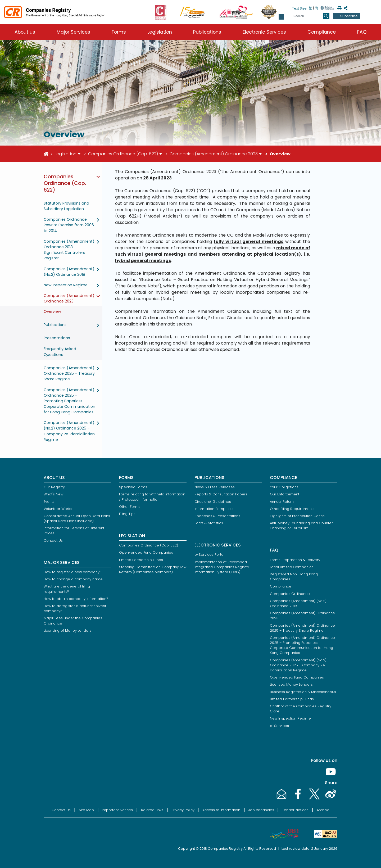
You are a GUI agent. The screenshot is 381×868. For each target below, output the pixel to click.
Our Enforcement (285, 494)
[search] (326, 16)
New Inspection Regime (66, 285)
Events (49, 502)
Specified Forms (133, 487)
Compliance (322, 32)
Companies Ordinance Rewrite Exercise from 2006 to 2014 (69, 225)
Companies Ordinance (290, 594)
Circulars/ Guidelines (213, 502)
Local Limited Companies (292, 567)
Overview (52, 311)
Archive (323, 810)
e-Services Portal (209, 555)
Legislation (160, 32)
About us (25, 32)
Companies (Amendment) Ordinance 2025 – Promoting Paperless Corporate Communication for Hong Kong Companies (69, 401)
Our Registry (54, 487)
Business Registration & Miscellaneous (303, 692)
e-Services (279, 726)
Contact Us (53, 541)
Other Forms (130, 507)
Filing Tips (127, 514)
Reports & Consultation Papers (221, 494)
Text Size (299, 8)
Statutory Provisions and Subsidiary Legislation (66, 206)
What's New (53, 494)
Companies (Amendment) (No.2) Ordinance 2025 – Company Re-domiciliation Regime (69, 431)
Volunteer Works (58, 509)
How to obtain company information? (76, 599)
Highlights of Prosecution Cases (297, 516)
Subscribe (349, 16)
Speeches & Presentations (217, 516)
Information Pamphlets (214, 509)
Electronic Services (264, 32)
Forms (119, 32)
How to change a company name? (74, 579)
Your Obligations (284, 487)
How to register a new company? (72, 572)
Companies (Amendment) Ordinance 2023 (214, 154)
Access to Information (221, 810)
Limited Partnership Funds (141, 560)
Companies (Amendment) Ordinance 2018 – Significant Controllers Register (69, 250)
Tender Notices (295, 810)
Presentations (57, 338)
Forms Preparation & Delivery (295, 560)
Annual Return (282, 502)
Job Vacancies (261, 810)
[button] (281, 17)
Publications (207, 32)
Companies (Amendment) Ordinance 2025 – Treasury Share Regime (69, 373)
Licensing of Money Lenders (68, 630)
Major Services (73, 32)
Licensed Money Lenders (291, 684)
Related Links (152, 810)
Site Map (86, 810)
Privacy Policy (183, 810)
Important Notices (117, 810)
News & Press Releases (215, 487)
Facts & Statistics (209, 523)
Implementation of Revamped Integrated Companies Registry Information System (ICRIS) (222, 567)
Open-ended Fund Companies (146, 552)
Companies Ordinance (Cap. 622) (123, 154)
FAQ (362, 32)
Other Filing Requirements (292, 509)
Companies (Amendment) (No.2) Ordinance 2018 (69, 272)
